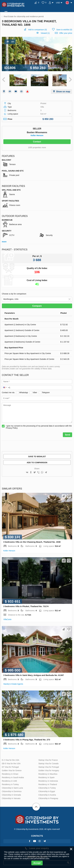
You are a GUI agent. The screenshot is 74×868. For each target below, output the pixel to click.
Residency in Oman (10, 773)
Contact (37, 140)
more (4, 240)
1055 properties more (37, 146)
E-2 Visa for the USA (11, 759)
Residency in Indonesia (48, 780)
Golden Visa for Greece (12, 769)
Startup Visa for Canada (48, 762)
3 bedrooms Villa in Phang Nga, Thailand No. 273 (27, 739)
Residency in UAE (9, 780)
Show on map (63, 90)
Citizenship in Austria (47, 794)
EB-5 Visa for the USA (11, 762)
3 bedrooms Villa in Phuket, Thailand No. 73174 (26, 605)
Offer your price (66, 33)
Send (67, 434)
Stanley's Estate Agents (13, 683)
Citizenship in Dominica (12, 790)
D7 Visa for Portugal (10, 766)
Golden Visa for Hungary (49, 769)
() (38, 30)
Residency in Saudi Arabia (13, 776)
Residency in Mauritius (48, 773)
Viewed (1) (45, 33)
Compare (37, 305)
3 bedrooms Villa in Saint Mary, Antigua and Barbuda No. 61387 (34, 674)
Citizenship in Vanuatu (11, 797)
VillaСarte (7, 618)
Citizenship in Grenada (11, 794)
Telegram (46, 391)
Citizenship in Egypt (47, 790)
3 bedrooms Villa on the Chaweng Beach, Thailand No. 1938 (32, 541)
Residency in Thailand (48, 783)
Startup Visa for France (48, 759)
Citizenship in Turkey (47, 787)
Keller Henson (37, 134)
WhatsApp (24, 391)
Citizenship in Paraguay (48, 797)
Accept (37, 863)
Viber (35, 391)
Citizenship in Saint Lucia (12, 787)
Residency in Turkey (10, 783)
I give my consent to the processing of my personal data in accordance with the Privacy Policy (39, 426)
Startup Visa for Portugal (49, 766)
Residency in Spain (46, 776)
